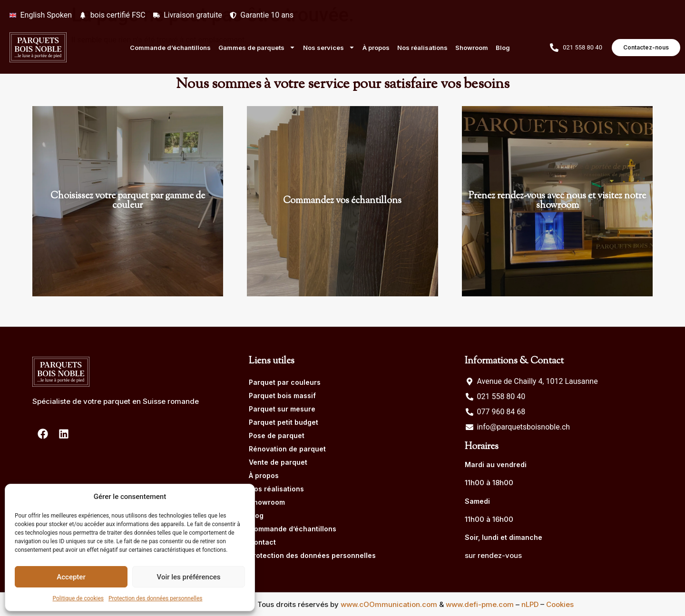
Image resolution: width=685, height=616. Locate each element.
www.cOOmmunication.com (389, 604)
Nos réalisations (422, 48)
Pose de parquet (277, 435)
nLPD (530, 604)
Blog (503, 48)
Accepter (71, 577)
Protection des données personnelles (156, 598)
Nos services (329, 47)
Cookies (560, 604)
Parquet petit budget (284, 422)
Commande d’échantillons (170, 48)
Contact (262, 542)
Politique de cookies (78, 598)
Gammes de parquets (257, 47)
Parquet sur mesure (282, 409)
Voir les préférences (189, 577)
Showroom (472, 48)
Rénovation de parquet (287, 449)
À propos (376, 48)
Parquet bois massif (282, 396)
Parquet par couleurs (285, 382)
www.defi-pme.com (480, 604)
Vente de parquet (278, 462)
